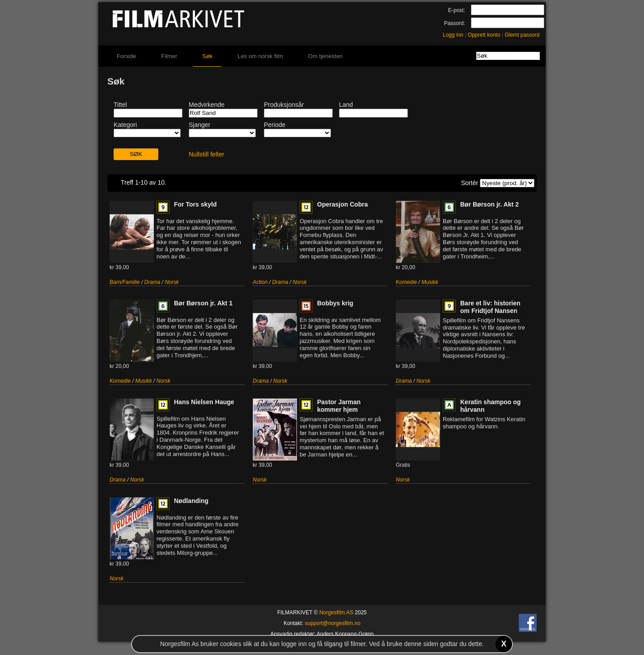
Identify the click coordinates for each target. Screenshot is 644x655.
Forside (126, 56)
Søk (207, 56)
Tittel (120, 105)
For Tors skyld (195, 204)
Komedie (406, 282)
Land (346, 105)
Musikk (430, 282)
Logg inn (453, 35)
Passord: (455, 23)
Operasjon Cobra (343, 204)
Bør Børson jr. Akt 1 (203, 303)
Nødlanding (191, 501)
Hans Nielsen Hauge (204, 402)
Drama (152, 282)
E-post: (457, 10)
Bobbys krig (335, 303)
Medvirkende (207, 105)
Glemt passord (522, 35)
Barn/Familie (125, 282)
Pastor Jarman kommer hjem (339, 406)
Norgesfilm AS (336, 613)
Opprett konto (484, 35)
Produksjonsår (284, 105)
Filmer (169, 56)
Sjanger (199, 125)
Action (260, 282)
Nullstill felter (206, 154)
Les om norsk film (260, 56)
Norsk (172, 282)
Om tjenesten (325, 56)
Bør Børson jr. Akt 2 (489, 204)
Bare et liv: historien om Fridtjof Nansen (490, 307)
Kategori (125, 125)
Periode (275, 125)
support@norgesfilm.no (333, 623)
